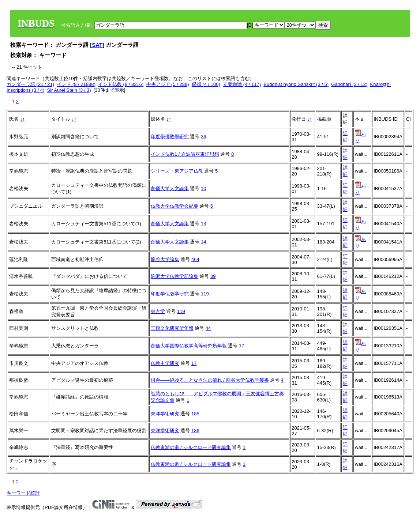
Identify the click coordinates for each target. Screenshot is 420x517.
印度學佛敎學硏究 (170, 137)
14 (203, 242)
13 (203, 224)
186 (195, 431)
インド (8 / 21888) (76, 84)
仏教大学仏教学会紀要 (175, 206)
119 (205, 294)
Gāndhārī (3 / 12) (349, 84)
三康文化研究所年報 (172, 328)
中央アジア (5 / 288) (168, 84)
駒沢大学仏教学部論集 (175, 276)
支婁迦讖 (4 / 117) (242, 84)
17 (241, 346)
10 (203, 188)
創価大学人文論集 (170, 188)
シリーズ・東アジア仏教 (177, 171)
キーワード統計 (23, 493)
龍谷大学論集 (165, 259)
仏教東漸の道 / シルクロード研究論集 (191, 447)
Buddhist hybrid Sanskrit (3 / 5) (296, 84)
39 (213, 276)
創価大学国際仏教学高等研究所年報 (189, 346)
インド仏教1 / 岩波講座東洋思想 (185, 154)
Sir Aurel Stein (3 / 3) (69, 90)
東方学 (158, 311)
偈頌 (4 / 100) (206, 84)
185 (195, 414)
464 (195, 259)
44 (208, 328)
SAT (97, 45)
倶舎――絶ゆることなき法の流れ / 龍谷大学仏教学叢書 (210, 380)
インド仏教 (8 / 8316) (121, 84)
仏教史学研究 (165, 363)
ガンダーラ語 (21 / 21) (30, 84)
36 (203, 137)
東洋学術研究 (165, 414)
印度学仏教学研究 (170, 294)
